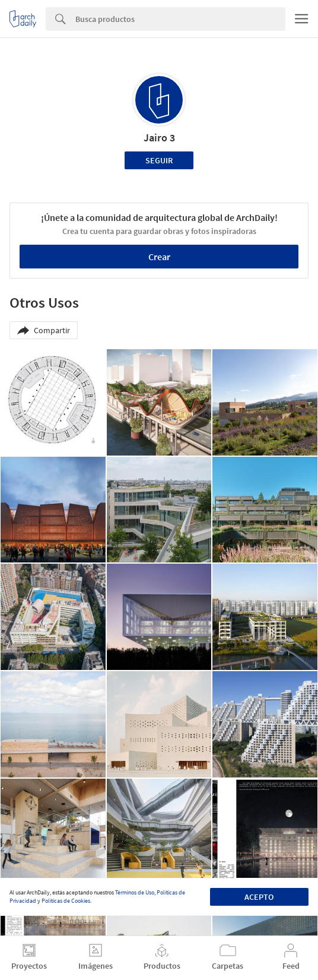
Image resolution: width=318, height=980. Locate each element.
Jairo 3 (159, 137)
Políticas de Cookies (66, 901)
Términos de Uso (135, 892)
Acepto (259, 897)
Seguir (159, 160)
